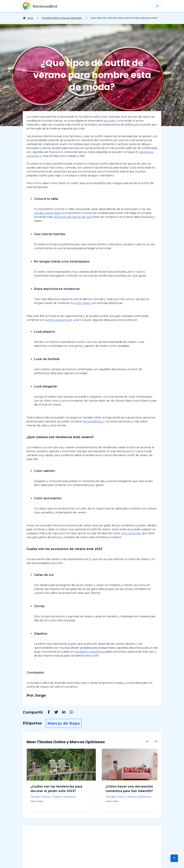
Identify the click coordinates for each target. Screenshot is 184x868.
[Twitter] (54, 713)
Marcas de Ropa (64, 723)
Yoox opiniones (131, 533)
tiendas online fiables (48, 213)
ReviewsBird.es (93, 421)
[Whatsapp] (69, 713)
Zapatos (41, 634)
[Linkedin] (62, 713)
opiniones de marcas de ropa (73, 217)
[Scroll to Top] (174, 858)
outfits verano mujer (59, 320)
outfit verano (83, 303)
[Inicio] (28, 18)
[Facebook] (47, 713)
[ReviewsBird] (40, 6)
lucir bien (109, 121)
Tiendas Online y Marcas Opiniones (62, 18)
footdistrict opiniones (88, 652)
